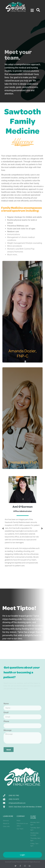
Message (8, 730)
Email (6, 713)
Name (6, 704)
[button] (42, 528)
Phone (6, 721)
